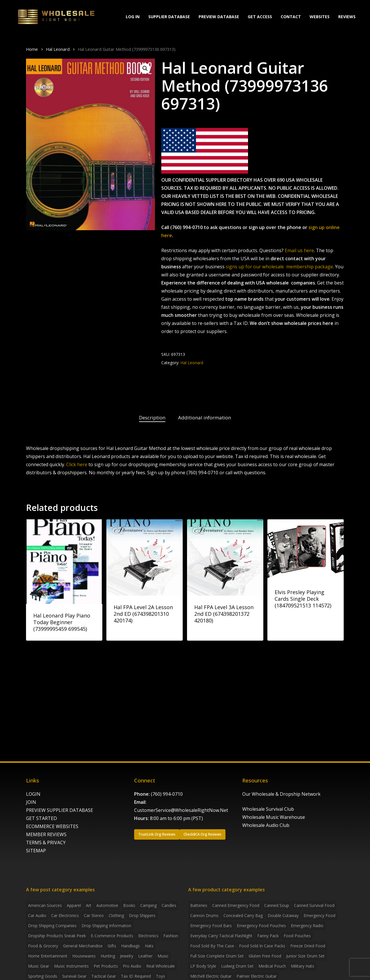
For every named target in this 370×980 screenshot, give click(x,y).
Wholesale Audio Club (266, 825)
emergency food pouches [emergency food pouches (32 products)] (261, 926)
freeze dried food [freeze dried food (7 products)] (308, 946)
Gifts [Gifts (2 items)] (112, 946)
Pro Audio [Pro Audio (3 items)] (132, 966)
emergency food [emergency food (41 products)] (319, 915)
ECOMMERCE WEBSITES (52, 826)
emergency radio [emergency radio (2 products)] (307, 926)
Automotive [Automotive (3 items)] (107, 905)
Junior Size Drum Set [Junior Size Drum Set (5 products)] (305, 956)
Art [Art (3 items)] (89, 905)
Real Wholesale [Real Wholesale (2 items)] (161, 966)
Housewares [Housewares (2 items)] (84, 956)
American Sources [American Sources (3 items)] (45, 905)
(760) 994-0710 (167, 794)
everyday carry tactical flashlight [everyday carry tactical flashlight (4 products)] (221, 936)
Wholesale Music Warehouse (274, 817)
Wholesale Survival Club (268, 809)
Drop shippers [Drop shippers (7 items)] (142, 915)
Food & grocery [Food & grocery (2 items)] (43, 946)
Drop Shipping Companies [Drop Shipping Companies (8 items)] (52, 926)
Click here (77, 464)
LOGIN (33, 794)
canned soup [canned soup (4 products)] (277, 905)
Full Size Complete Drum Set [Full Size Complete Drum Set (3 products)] (217, 956)
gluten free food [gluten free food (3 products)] (265, 956)
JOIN (31, 802)
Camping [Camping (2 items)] (148, 905)
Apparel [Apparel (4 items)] (74, 905)
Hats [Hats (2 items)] (149, 946)
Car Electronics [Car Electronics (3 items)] (65, 915)
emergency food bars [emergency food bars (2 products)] (211, 926)
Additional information (205, 418)
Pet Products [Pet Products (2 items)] (106, 966)
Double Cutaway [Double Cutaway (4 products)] (283, 915)
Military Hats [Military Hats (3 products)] (303, 966)
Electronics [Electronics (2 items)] (148, 936)
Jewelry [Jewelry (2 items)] (127, 956)
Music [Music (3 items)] (163, 956)
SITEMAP (36, 851)
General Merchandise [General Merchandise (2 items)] (83, 946)
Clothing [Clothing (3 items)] (116, 915)
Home (32, 49)
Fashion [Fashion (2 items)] (171, 936)
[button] (145, 68)
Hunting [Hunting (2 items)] (108, 956)
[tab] (152, 418)
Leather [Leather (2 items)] (145, 956)
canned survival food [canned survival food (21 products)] (314, 905)
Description (152, 418)
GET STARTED (41, 818)
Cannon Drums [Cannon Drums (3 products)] (204, 915)
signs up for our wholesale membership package (279, 267)
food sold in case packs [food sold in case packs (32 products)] (262, 946)
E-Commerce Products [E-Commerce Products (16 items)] (112, 936)
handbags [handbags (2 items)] (131, 946)
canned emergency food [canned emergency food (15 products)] (236, 905)
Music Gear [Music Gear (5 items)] (39, 966)
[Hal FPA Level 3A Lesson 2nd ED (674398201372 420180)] (225, 557)
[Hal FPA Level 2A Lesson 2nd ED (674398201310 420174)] (145, 557)
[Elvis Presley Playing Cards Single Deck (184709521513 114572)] (306, 550)
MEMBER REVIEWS (46, 834)
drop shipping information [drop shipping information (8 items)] (106, 926)
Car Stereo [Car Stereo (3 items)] (94, 915)
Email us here (299, 250)
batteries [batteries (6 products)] (199, 905)
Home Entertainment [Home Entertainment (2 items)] (48, 956)
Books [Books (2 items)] (129, 905)
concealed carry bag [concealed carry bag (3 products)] (243, 915)
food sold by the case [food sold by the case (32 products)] (212, 946)
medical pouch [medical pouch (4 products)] (272, 966)
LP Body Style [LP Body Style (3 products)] (203, 966)
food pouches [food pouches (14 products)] (297, 936)
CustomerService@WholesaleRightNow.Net (181, 810)
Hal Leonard (58, 49)
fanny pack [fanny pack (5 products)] (268, 936)
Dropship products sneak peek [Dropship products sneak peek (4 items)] (57, 936)
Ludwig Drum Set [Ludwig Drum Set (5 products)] (237, 966)
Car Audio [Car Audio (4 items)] (37, 915)
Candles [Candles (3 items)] (169, 905)
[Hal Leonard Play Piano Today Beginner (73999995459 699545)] (64, 562)
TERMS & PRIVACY (46, 843)
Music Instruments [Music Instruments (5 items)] (71, 966)
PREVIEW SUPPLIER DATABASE (60, 810)
